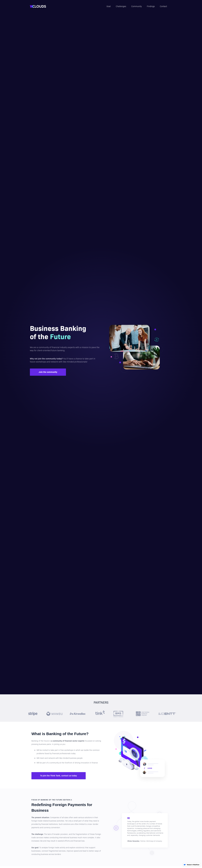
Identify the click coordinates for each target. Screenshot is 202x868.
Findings (151, 6)
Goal (109, 6)
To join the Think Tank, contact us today (59, 776)
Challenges (121, 6)
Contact (163, 6)
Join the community (48, 372)
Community (136, 6)
